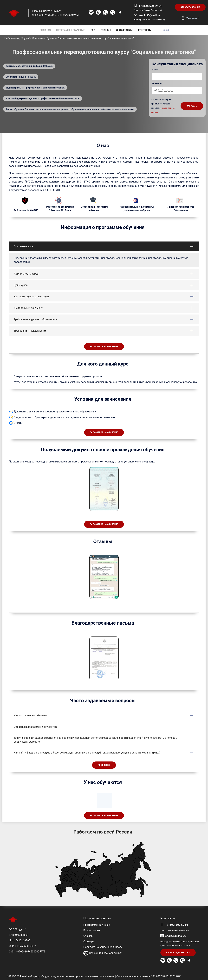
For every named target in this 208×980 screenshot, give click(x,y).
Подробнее (104, 765)
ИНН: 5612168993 (20, 940)
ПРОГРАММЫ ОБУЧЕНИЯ (71, 30)
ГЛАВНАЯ (45, 30)
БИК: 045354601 (19, 935)
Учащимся (193, 18)
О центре (89, 941)
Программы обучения (97, 925)
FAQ (93, 30)
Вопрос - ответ (92, 930)
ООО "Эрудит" (17, 929)
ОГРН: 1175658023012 (22, 946)
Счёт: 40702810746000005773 (27, 952)
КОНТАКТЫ (145, 30)
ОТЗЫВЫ (106, 30)
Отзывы (88, 936)
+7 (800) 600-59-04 (150, 6)
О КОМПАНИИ (124, 30)
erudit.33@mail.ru (149, 15)
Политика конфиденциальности (103, 947)
